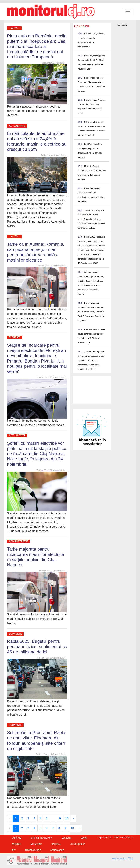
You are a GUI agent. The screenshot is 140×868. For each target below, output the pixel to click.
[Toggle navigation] (128, 12)
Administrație (18, 541)
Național (56, 844)
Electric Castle (33, 850)
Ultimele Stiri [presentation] (82, 26)
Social (84, 838)
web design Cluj (123, 858)
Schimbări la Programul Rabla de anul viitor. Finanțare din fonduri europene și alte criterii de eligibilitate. (36, 740)
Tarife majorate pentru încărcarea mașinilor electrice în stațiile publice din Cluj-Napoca (36, 557)
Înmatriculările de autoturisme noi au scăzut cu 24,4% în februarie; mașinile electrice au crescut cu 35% (37, 141)
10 (67, 818)
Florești (15, 337)
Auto (14, 28)
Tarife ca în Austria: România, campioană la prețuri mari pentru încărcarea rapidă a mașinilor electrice (36, 252)
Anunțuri (16, 844)
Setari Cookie (57, 850)
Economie (15, 634)
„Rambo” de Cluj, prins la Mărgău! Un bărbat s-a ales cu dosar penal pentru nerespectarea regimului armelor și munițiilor (91, 360)
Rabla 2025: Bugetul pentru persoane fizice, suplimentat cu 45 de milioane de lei (37, 647)
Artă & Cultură (78, 844)
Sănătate (16, 838)
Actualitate (17, 126)
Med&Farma (36, 844)
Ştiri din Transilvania (41, 838)
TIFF (14, 850)
